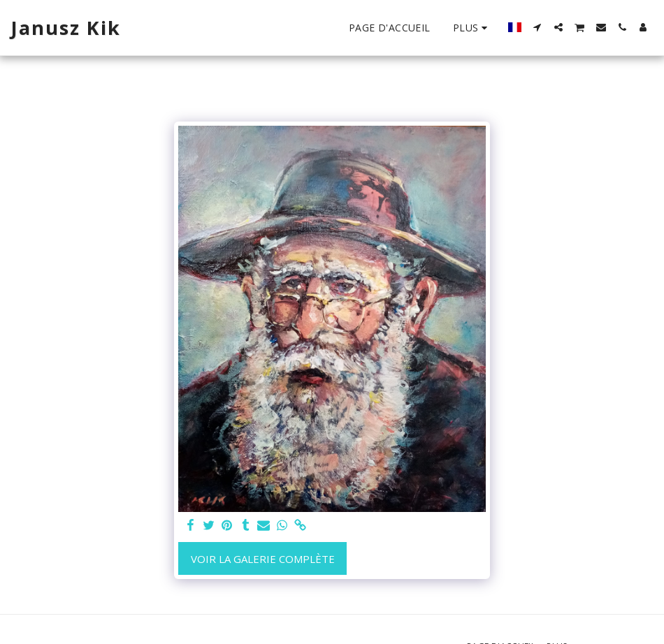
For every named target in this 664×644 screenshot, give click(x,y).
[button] (537, 27)
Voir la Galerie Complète (263, 559)
